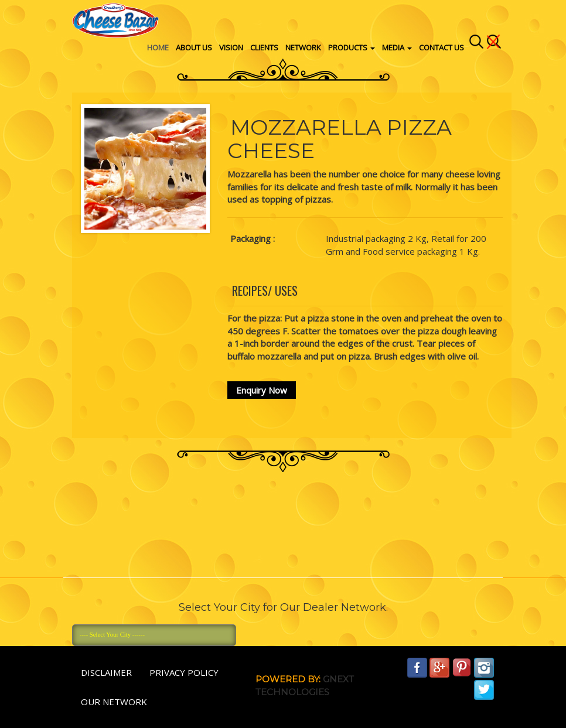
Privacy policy (184, 672)
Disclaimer (106, 672)
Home (158, 47)
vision (231, 47)
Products (352, 47)
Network (303, 47)
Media (397, 47)
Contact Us (441, 47)
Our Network (114, 702)
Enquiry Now (262, 390)
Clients (264, 47)
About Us (194, 47)
